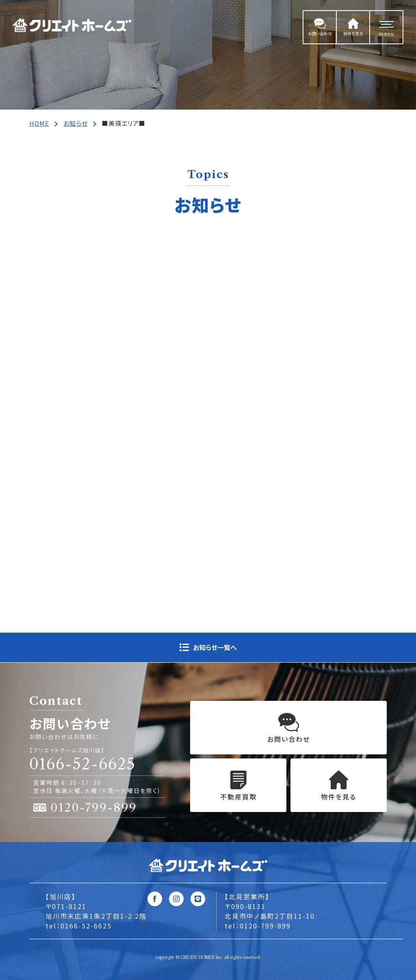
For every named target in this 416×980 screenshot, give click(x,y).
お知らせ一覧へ (215, 647)
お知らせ (76, 123)
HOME (39, 123)
